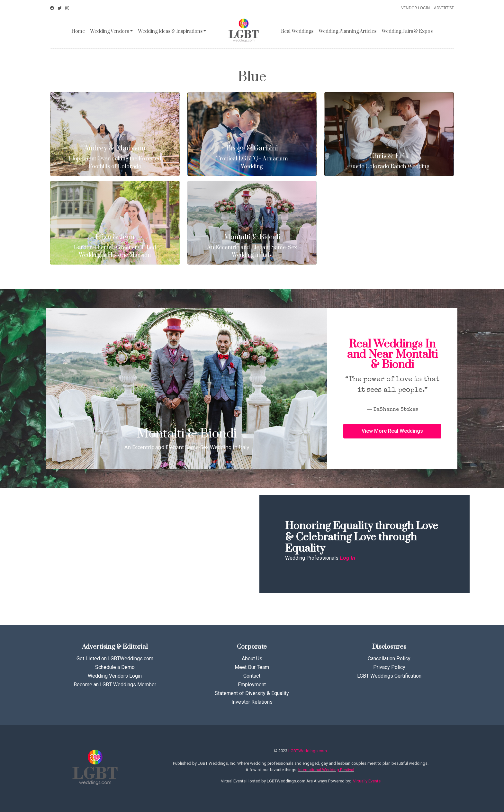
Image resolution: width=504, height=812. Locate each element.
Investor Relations (252, 702)
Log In (347, 558)
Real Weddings (297, 31)
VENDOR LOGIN (415, 8)
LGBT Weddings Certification (389, 676)
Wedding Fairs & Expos (407, 31)
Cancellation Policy (389, 659)
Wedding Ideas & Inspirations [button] (170, 31)
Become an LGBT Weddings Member (115, 685)
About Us (252, 659)
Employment (252, 685)
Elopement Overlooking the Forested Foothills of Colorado (115, 157)
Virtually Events (367, 781)
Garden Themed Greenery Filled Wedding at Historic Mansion (115, 246)
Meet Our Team (252, 667)
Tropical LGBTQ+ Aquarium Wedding (252, 157)
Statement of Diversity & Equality (252, 693)
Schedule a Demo (115, 667)
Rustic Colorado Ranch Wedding (389, 161)
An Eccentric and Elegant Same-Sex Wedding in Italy (252, 246)
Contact (252, 676)
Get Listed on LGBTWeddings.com (115, 659)
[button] (392, 431)
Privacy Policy (389, 667)
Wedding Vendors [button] (109, 31)
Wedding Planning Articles (347, 31)
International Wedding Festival (326, 770)
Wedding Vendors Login (115, 676)
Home (78, 31)
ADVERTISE (444, 8)
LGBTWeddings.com (308, 751)
